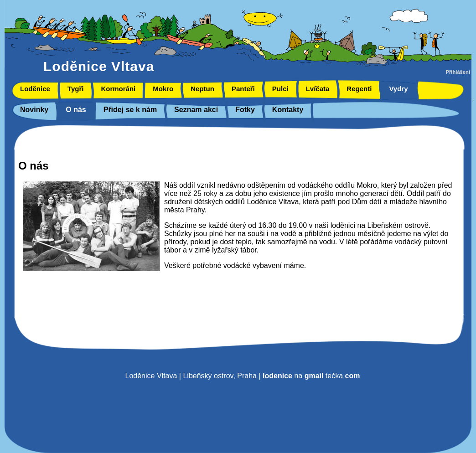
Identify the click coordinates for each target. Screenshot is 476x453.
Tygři (76, 89)
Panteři (243, 89)
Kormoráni (118, 89)
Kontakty (288, 110)
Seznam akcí (196, 110)
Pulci (280, 89)
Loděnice (35, 89)
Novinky (34, 110)
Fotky (245, 110)
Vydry (398, 89)
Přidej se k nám (130, 110)
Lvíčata (318, 89)
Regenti (359, 89)
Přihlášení (458, 72)
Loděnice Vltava (99, 66)
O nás (76, 110)
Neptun (202, 89)
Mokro (163, 89)
